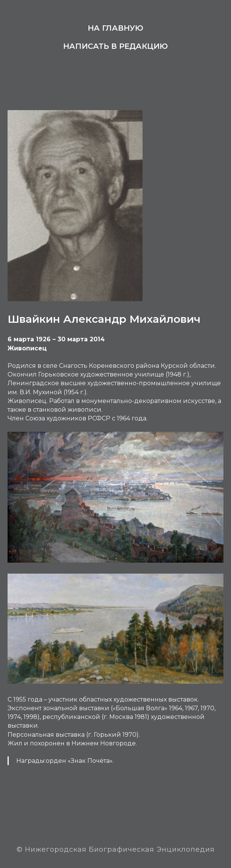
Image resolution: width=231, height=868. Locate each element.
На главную (115, 28)
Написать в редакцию (115, 46)
